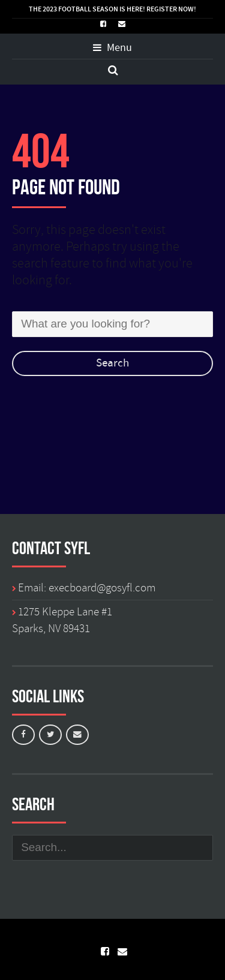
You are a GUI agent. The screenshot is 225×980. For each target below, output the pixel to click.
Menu (112, 48)
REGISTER (162, 9)
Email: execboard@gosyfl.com (87, 588)
